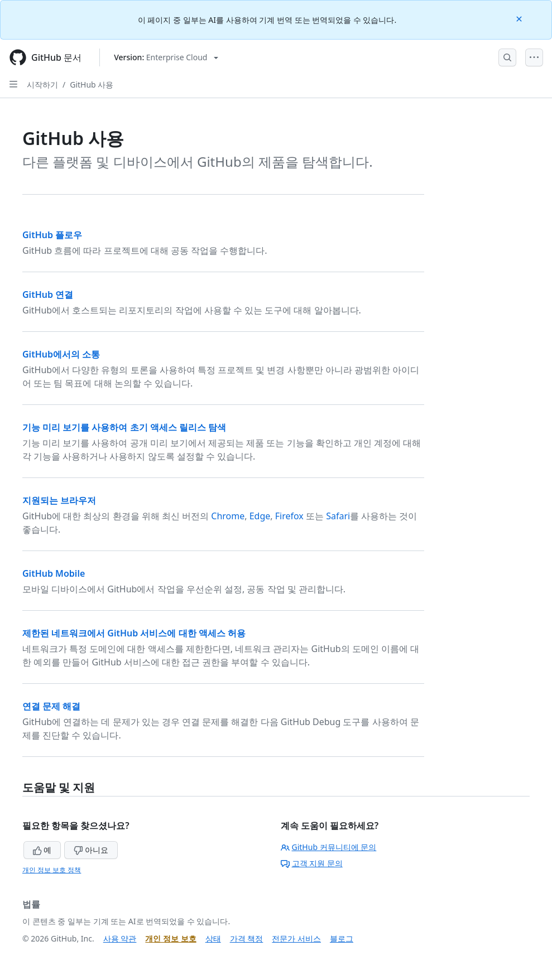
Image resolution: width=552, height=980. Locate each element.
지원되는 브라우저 (59, 500)
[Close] (520, 18)
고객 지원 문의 (312, 863)
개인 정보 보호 (171, 938)
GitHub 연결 (48, 295)
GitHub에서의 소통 (61, 354)
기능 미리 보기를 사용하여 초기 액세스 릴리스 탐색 (124, 427)
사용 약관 (120, 938)
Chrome (228, 516)
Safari (338, 516)
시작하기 (42, 85)
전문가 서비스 (296, 938)
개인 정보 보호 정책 (52, 870)
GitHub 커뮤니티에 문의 (329, 847)
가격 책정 (247, 938)
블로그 (342, 938)
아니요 (91, 850)
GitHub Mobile (54, 573)
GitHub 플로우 (52, 235)
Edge (260, 516)
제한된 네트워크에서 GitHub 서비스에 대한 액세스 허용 (134, 633)
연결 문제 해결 (51, 706)
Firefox (289, 516)
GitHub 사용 (92, 85)
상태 (213, 938)
